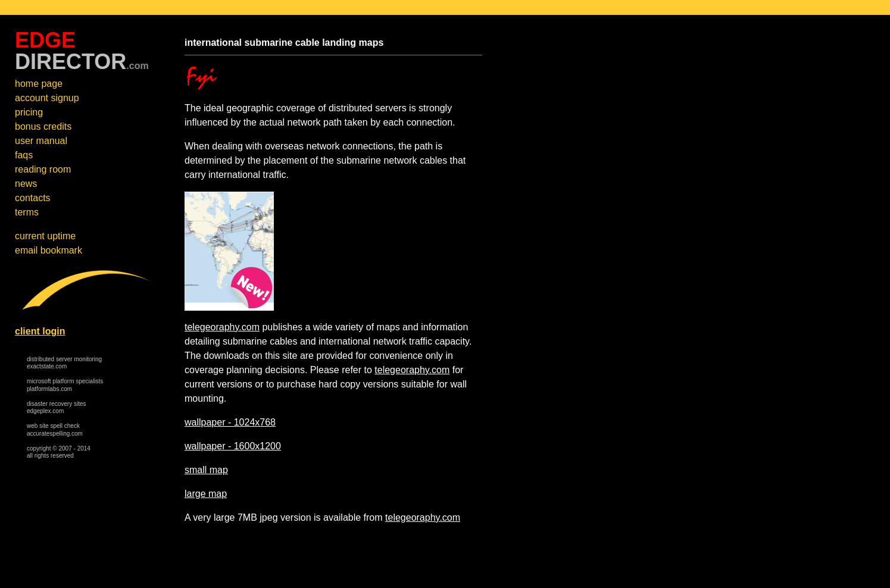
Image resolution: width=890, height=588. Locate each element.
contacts (33, 198)
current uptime (45, 236)
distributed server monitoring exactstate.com (64, 363)
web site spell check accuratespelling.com (55, 430)
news (26, 184)
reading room (43, 169)
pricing (29, 112)
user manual (41, 141)
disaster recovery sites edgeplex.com (56, 408)
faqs (24, 155)
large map (206, 494)
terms (27, 212)
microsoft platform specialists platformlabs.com (65, 385)
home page (39, 84)
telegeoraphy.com (222, 327)
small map (206, 470)
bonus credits (43, 126)
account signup (47, 98)
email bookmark (49, 250)
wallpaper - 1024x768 (230, 422)
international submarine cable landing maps (284, 43)
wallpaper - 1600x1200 (233, 446)
